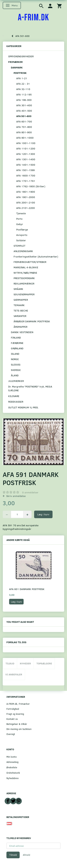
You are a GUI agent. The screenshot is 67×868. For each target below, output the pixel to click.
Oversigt (11, 734)
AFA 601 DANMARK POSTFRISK (27, 589)
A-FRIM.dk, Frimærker (18, 704)
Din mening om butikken (19, 729)
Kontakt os (12, 719)
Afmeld (26, 855)
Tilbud (10, 663)
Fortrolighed (13, 709)
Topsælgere (44, 663)
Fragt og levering (15, 714)
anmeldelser (30, 492)
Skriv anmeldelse (16, 496)
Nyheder (25, 663)
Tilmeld (13, 855)
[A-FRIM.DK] (33, 18)
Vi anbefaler (14, 674)
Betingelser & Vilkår (17, 724)
